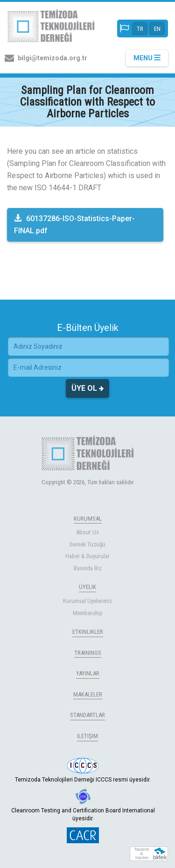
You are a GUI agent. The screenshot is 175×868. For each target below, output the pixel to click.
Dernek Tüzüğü (87, 544)
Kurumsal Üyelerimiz (87, 601)
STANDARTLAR (87, 715)
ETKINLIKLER (88, 632)
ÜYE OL (87, 388)
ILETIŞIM (87, 736)
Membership (88, 613)
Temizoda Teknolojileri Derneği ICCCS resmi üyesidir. (83, 770)
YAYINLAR (88, 673)
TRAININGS (88, 653)
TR (140, 29)
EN (157, 29)
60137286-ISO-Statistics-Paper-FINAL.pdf (74, 225)
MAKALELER (88, 694)
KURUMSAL (88, 519)
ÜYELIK (87, 587)
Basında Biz (88, 568)
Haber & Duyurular (87, 556)
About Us (87, 532)
